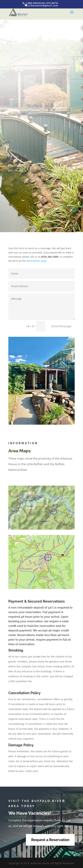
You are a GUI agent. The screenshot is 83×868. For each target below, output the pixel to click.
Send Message (61, 326)
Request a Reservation (50, 840)
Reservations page (36, 261)
